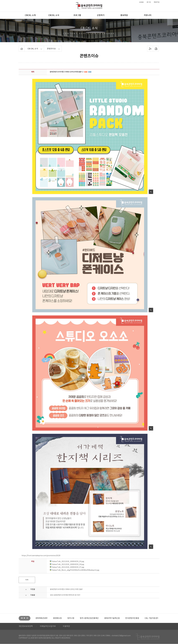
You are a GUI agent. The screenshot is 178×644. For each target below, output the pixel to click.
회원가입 (157, 2)
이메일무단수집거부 (48, 626)
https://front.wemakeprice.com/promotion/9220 (41, 556)
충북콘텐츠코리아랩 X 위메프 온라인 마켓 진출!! (66, 589)
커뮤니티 (148, 15)
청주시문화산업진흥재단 (89, 618)
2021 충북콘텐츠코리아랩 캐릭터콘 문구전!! (65, 595)
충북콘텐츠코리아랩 (76, 4)
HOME (142, 2)
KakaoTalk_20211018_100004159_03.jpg (67, 562)
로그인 (149, 2)
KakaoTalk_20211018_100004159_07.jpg (67, 567)
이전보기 (22, 618)
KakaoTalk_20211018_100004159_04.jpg (67, 564)
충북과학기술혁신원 (112, 618)
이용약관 (66, 626)
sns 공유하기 (150, 49)
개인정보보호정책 (26, 626)
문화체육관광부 (42, 618)
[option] (42, 618)
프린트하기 (156, 49)
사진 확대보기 (151, 192)
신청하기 (101, 15)
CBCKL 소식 (54, 15)
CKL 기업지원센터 (152, 618)
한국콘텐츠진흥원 (132, 618)
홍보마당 (124, 15)
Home (19, 47)
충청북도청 (57, 618)
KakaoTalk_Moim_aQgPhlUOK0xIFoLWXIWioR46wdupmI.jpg (75, 570)
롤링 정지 (27, 618)
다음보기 (25, 618)
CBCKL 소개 (30, 15)
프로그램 (77, 15)
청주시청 (71, 618)
